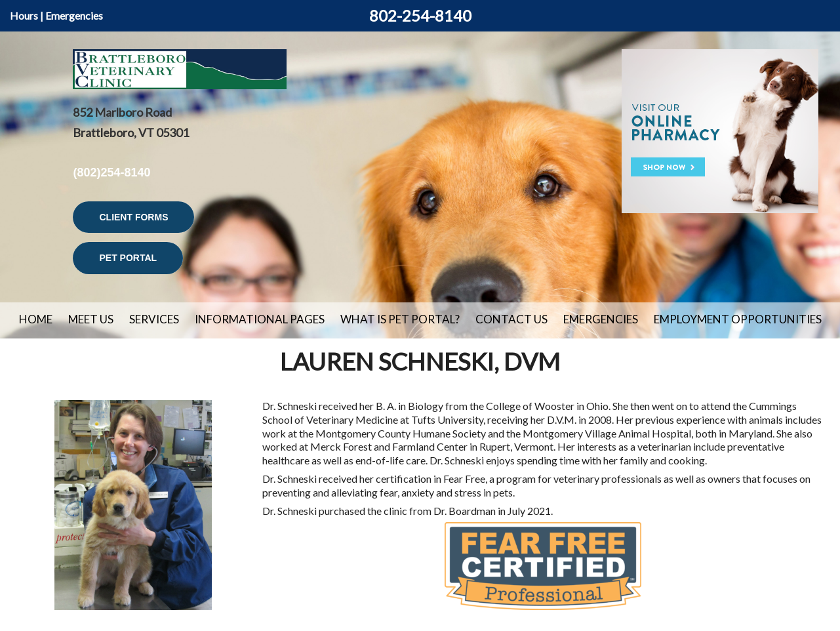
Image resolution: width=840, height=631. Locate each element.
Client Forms (133, 217)
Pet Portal (128, 258)
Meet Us (91, 319)
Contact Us (511, 319)
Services (154, 319)
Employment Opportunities (738, 319)
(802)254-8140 (111, 173)
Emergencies (74, 15)
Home (36, 319)
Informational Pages (260, 319)
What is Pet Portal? (400, 319)
